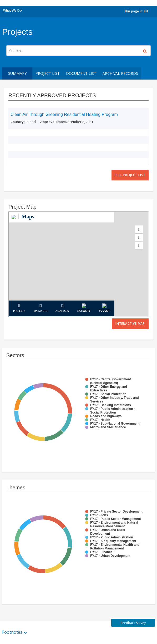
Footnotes (12, 632)
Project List (48, 73)
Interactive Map (130, 324)
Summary (17, 73)
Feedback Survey (133, 623)
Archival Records (120, 73)
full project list (130, 175)
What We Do (12, 10)
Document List (81, 73)
